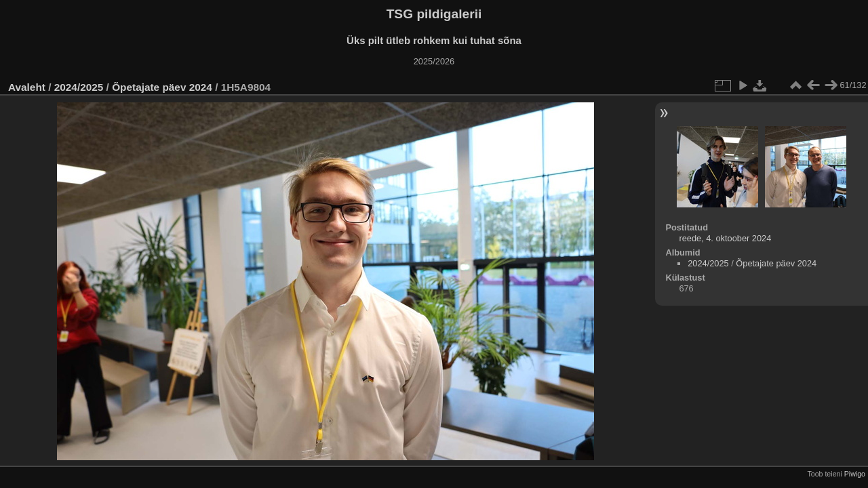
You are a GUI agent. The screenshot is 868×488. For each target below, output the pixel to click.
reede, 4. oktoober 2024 (725, 238)
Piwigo (855, 474)
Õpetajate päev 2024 (162, 87)
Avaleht (27, 87)
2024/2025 (79, 87)
